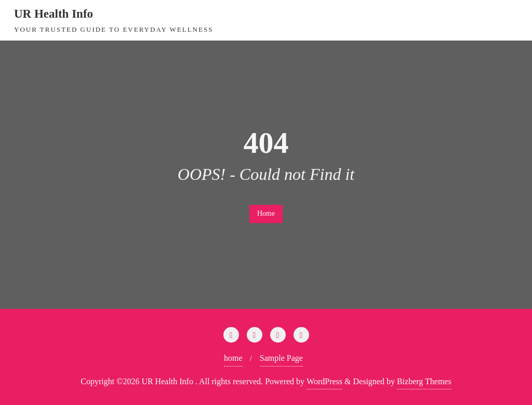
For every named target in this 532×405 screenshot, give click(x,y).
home (233, 358)
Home (266, 213)
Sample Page (281, 358)
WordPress (324, 381)
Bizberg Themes (424, 381)
